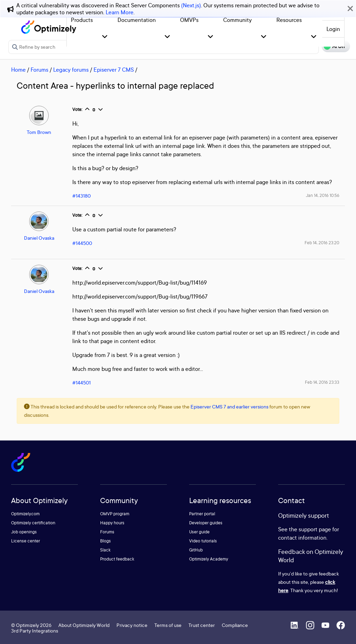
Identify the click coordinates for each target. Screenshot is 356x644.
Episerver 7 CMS (114, 70)
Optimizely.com (25, 514)
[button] (105, 37)
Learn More (120, 12)
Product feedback (117, 559)
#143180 (82, 196)
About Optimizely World (84, 625)
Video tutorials (203, 541)
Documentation (137, 20)
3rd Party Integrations (35, 631)
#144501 (82, 383)
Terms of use (168, 625)
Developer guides (206, 523)
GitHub (196, 550)
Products (82, 20)
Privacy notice (132, 625)
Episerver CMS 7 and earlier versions (229, 407)
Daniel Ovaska (39, 238)
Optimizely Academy (209, 559)
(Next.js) (191, 5)
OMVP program (115, 514)
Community (237, 20)
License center (26, 541)
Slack (105, 550)
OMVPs (189, 20)
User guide (199, 532)
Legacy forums (71, 70)
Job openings (24, 532)
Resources (289, 20)
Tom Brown (39, 132)
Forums (39, 70)
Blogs (106, 541)
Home (18, 70)
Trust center (202, 625)
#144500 (82, 243)
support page (315, 529)
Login (333, 29)
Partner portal (202, 514)
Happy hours (112, 523)
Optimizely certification (33, 523)
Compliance (235, 625)
